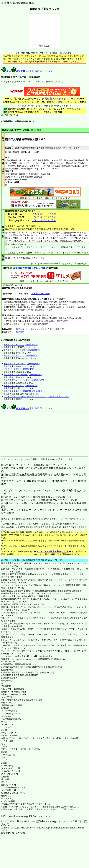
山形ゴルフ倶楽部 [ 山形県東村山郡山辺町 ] (23, 391)
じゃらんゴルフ (39, 604)
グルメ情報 (40, 268)
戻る (6, 71)
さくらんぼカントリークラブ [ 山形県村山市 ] (24, 380)
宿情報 (28, 268)
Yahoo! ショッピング (68, 102)
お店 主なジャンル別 (40, 294)
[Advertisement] (45, 434)
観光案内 (20, 332)
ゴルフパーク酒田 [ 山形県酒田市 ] (19, 369)
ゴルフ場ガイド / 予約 (44, 214)
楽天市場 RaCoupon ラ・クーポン (60, 99)
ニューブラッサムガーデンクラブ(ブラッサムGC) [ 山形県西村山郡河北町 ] (37, 397)
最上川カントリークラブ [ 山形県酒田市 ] (22, 364)
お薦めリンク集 (50, 112)
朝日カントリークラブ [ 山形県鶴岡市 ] (21, 355)
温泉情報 (18, 268)
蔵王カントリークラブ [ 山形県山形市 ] (21, 345)
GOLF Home (20, 71)
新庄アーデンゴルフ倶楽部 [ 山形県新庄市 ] (23, 375)
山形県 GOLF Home (42, 71)
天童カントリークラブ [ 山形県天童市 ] (21, 386)
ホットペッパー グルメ (64, 593)
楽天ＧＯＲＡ (25, 604)
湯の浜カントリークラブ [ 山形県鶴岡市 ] (22, 350)
